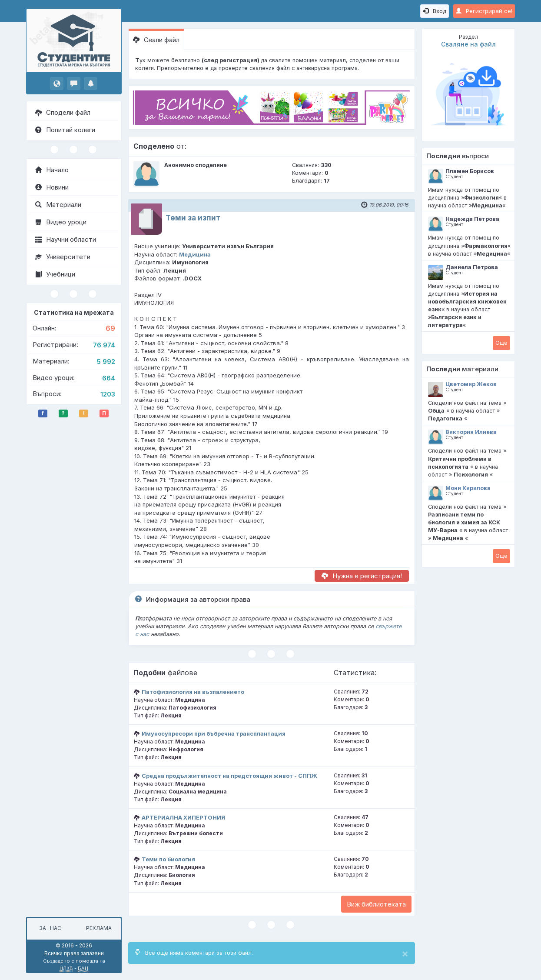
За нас (49, 928)
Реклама (99, 928)
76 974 (104, 345)
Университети (63, 257)
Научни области (66, 239)
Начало (52, 170)
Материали (58, 205)
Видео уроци (61, 222)
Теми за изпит (193, 218)
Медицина (195, 254)
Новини (52, 187)
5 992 (106, 362)
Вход (435, 11)
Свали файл (156, 40)
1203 (108, 394)
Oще (501, 343)
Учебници (55, 274)
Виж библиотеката (376, 904)
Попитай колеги (65, 130)
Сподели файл (63, 112)
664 (109, 378)
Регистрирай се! (484, 11)
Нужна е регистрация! (362, 576)
